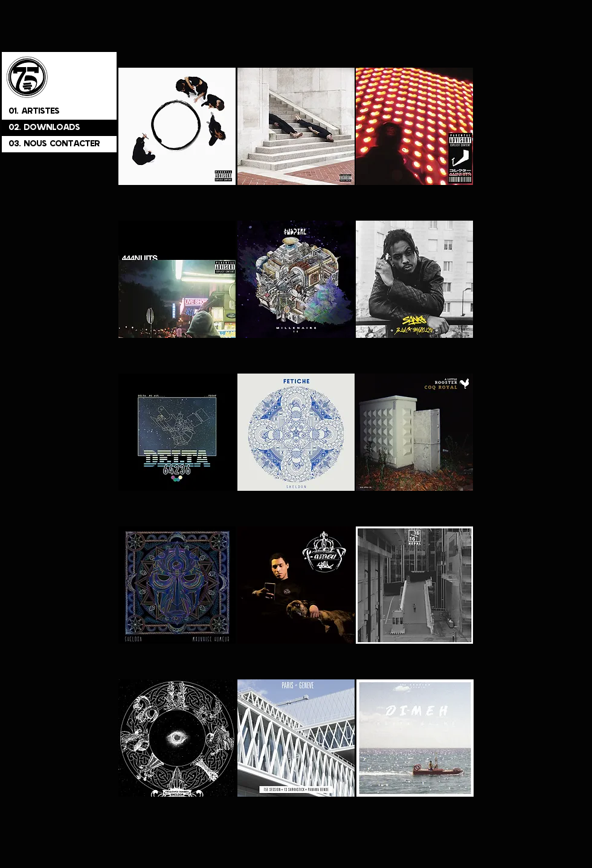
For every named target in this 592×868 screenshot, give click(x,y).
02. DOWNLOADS (45, 128)
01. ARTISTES (34, 112)
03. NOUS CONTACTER (55, 144)
